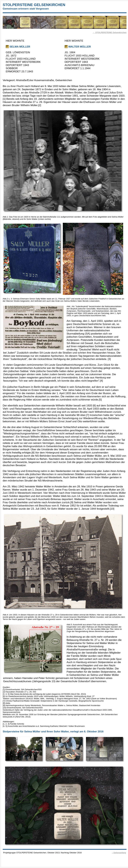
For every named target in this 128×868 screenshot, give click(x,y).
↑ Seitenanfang (119, 853)
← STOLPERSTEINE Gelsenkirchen (110, 32)
